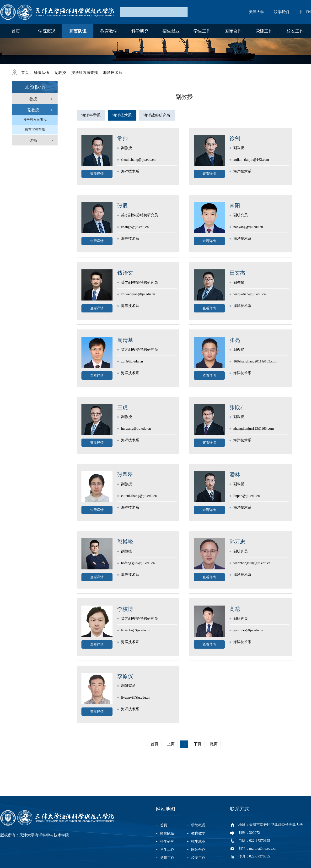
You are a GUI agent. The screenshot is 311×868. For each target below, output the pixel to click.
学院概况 (47, 31)
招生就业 (171, 31)
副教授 (60, 73)
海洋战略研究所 (157, 115)
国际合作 (233, 31)
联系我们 (281, 12)
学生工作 (202, 31)
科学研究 (140, 31)
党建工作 (264, 31)
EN (308, 12)
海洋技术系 (113, 73)
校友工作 (295, 31)
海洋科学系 (91, 115)
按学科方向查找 (85, 73)
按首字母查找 (35, 130)
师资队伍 (78, 31)
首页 (16, 31)
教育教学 (109, 31)
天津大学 (257, 12)
